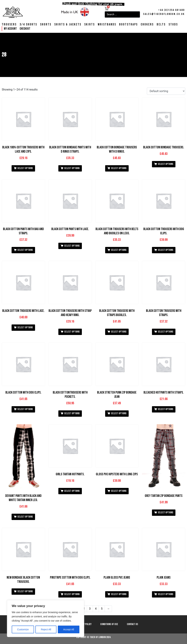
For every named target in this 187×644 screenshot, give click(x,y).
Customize (23, 629)
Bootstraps (128, 25)
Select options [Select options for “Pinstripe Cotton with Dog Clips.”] (72, 594)
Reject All (46, 629)
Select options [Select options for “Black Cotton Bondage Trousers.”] (166, 164)
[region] (46, 619)
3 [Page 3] (90, 609)
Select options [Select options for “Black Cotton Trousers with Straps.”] (166, 332)
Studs (173, 25)
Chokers (147, 25)
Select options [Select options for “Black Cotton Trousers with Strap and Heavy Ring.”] (72, 332)
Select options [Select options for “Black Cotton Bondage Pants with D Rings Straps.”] (72, 168)
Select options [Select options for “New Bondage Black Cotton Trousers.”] (25, 591)
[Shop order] (166, 91)
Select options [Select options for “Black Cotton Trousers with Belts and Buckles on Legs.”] (119, 250)
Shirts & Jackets (68, 25)
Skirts (90, 25)
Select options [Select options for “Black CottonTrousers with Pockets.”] (72, 413)
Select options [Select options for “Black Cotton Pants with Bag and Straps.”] (25, 250)
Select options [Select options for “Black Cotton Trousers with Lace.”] (25, 328)
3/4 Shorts (28, 25)
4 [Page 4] (96, 609)
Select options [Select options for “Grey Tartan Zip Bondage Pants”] (166, 513)
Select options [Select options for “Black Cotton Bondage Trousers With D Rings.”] (119, 168)
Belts (161, 25)
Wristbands (107, 25)
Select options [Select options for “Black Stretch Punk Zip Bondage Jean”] (119, 413)
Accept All (69, 629)
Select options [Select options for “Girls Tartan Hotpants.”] (72, 491)
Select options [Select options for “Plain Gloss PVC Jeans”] (119, 594)
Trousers (9, 25)
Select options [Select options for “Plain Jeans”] (166, 594)
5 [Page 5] (102, 609)
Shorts (46, 25)
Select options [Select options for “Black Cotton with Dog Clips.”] (25, 409)
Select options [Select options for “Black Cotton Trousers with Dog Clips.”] (166, 250)
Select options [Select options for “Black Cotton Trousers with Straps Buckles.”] (119, 332)
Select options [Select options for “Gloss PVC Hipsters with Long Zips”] (119, 491)
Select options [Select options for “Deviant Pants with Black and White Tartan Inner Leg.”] (25, 517)
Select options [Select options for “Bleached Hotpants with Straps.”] (166, 409)
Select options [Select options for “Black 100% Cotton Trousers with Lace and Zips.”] (25, 168)
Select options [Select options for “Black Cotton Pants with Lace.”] (72, 246)
